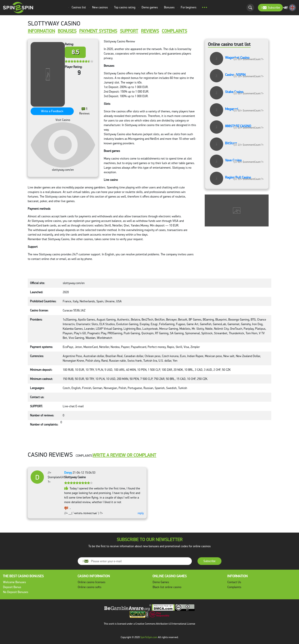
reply (141, 513)
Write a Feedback (52, 111)
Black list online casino (167, 587)
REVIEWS (150, 31)
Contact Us (234, 582)
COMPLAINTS (174, 31)
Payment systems (98, 31)
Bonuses (67, 31)
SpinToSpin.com (149, 637)
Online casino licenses (92, 582)
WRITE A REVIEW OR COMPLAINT (124, 455)
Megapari (232, 109)
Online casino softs (90, 587)
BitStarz (231, 143)
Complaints (234, 587)
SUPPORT (129, 31)
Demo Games (161, 582)
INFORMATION (41, 31)
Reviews (84, 111)
